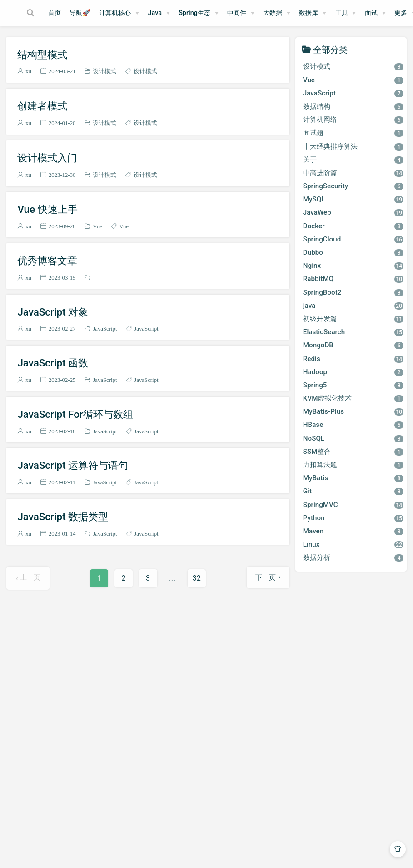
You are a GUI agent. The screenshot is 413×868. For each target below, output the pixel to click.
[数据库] (313, 13)
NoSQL (353, 438)
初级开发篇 (353, 319)
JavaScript (105, 329)
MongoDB (353, 345)
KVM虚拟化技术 (353, 398)
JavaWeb (353, 212)
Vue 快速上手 (47, 209)
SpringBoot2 (353, 292)
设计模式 (104, 71)
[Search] (31, 13)
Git (353, 491)
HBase (353, 425)
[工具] (346, 13)
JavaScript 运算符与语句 (73, 465)
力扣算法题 (353, 465)
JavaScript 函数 (53, 363)
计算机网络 (353, 120)
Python (353, 518)
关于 (353, 160)
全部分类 (330, 49)
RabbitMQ (353, 279)
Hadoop (353, 372)
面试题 (353, 133)
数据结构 (353, 106)
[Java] (159, 13)
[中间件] (241, 13)
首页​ (55, 13)
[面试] (375, 13)
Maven (353, 531)
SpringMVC (353, 505)
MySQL (353, 199)
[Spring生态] (199, 13)
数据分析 (353, 557)
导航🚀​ (80, 13)
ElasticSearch (353, 332)
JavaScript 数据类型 (63, 517)
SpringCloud (353, 239)
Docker (353, 226)
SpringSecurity (353, 186)
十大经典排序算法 (353, 146)
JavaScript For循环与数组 (75, 414)
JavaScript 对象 (53, 312)
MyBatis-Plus (353, 411)
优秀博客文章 (47, 261)
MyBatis (353, 478)
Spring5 (353, 385)
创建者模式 (42, 106)
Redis (353, 359)
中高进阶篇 (353, 173)
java (353, 306)
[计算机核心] (119, 13)
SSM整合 (353, 452)
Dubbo (353, 252)
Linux (353, 544)
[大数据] (277, 13)
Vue (97, 226)
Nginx (353, 266)
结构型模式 (42, 55)
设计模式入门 (47, 158)
